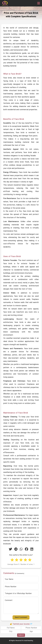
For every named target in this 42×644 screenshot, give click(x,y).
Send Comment (21, 617)
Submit (21, 635)
